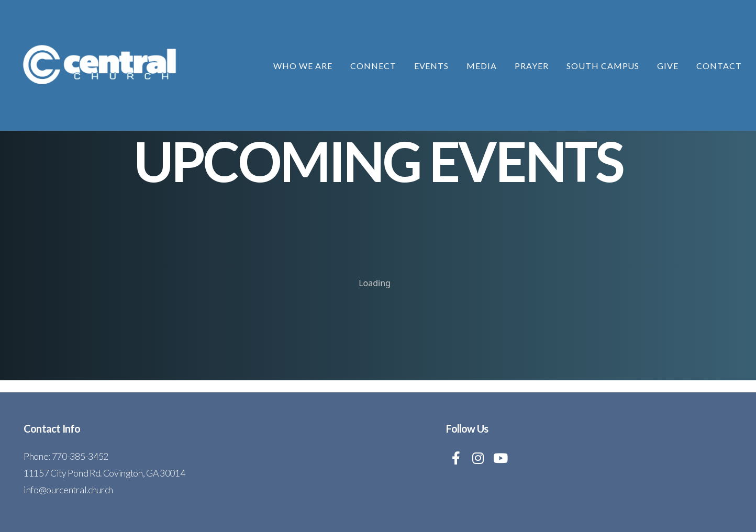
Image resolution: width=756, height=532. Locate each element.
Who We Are (303, 66)
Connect (373, 66)
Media (482, 66)
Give (668, 66)
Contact (719, 66)
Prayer (532, 66)
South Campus (603, 66)
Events (432, 66)
